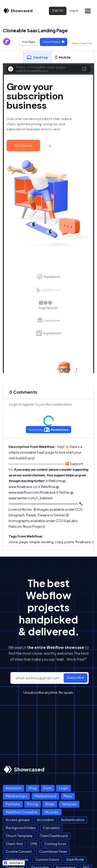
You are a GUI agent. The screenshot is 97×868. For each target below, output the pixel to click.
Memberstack (45, 796)
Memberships (16, 796)
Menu (68, 796)
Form (48, 788)
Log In (74, 10)
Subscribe (76, 677)
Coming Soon (55, 844)
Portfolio (13, 804)
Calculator (51, 828)
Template (69, 804)
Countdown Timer (53, 851)
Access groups (18, 820)
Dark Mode (75, 859)
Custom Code (17, 859)
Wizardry (52, 812)
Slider (50, 804)
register (28, 404)
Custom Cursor (47, 859)
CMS (34, 844)
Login (14, 404)
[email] (50, 678)
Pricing (33, 804)
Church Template (19, 836)
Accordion (45, 820)
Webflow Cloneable (22, 812)
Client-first (14, 844)
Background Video (21, 828)
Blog (33, 788)
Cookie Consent (19, 851)
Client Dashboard (54, 836)
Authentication (73, 820)
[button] (87, 11)
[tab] (37, 57)
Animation (14, 788)
